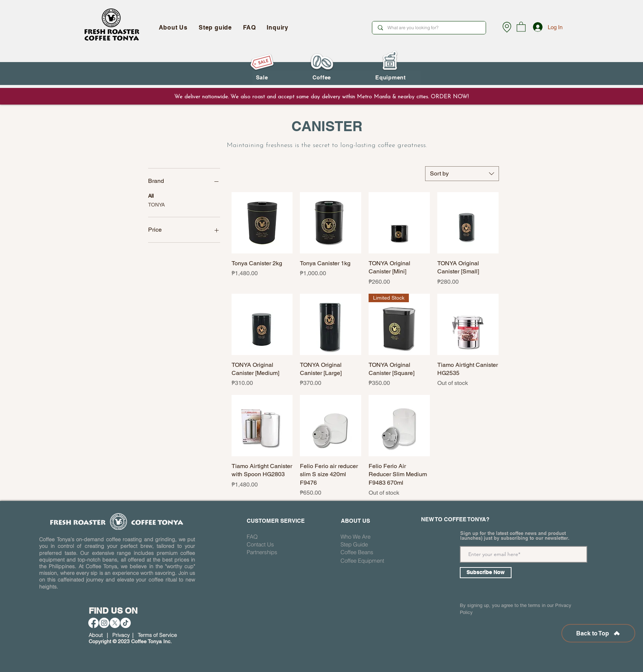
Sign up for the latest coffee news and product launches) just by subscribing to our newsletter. (515, 536)
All (151, 195)
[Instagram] (104, 623)
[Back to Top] (598, 633)
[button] (521, 26)
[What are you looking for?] (429, 28)
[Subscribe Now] (486, 573)
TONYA (156, 204)
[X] (115, 623)
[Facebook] (93, 623)
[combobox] (462, 174)
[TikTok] (126, 623)
